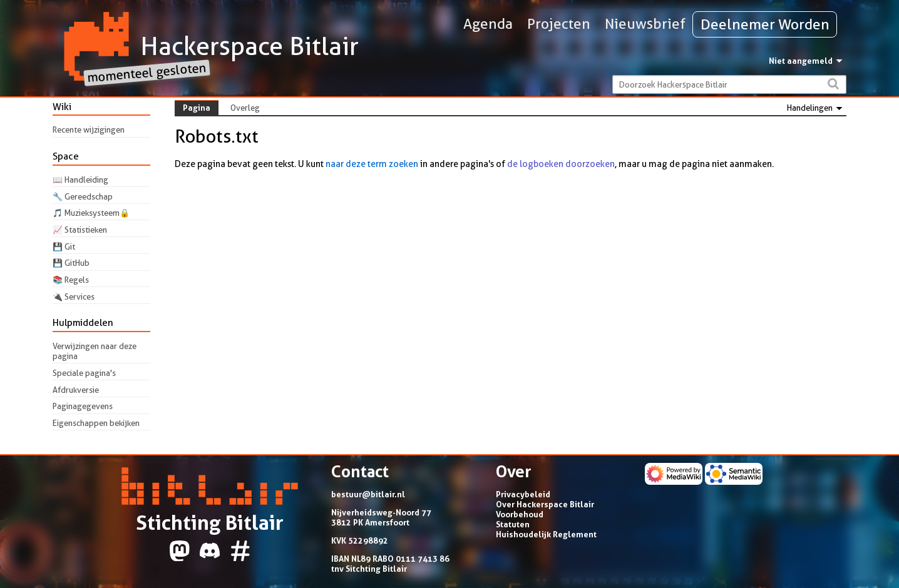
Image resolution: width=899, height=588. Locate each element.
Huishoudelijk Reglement (546, 534)
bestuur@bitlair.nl (368, 494)
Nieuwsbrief (645, 24)
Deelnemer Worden (765, 24)
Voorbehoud (520, 514)
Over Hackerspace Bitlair (545, 504)
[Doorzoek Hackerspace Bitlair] (729, 85)
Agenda (488, 24)
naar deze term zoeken (372, 164)
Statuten (513, 524)
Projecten (559, 24)
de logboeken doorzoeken (561, 164)
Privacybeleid (523, 494)
